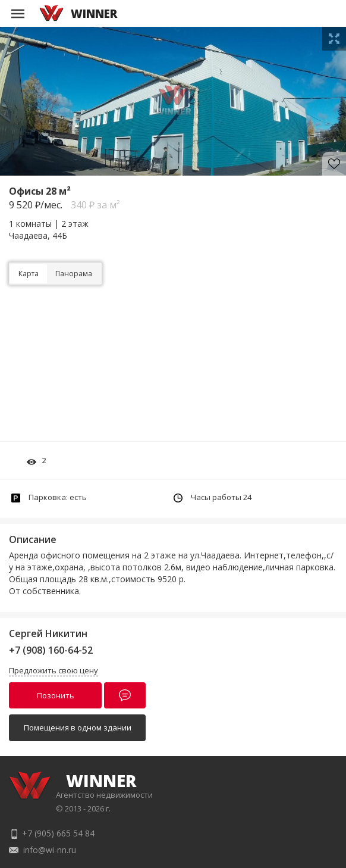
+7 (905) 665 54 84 (58, 833)
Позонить (56, 695)
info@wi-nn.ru (50, 850)
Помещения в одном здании (78, 728)
